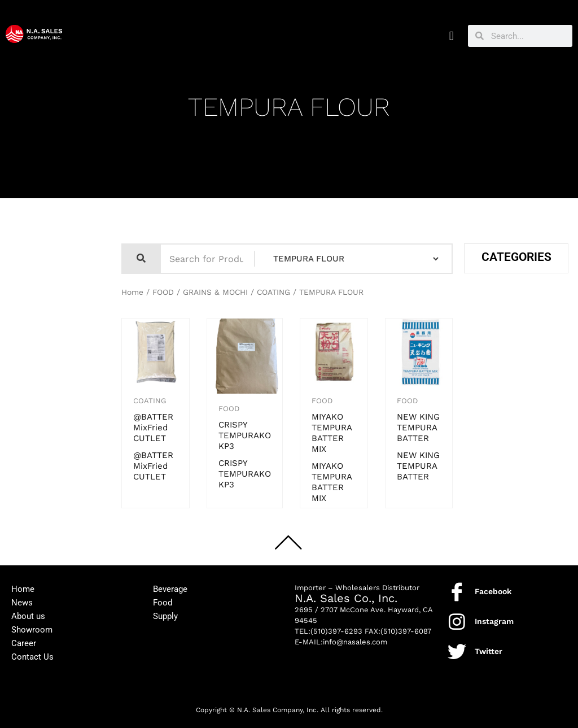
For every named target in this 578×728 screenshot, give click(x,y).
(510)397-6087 (406, 631)
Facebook (493, 591)
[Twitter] (457, 651)
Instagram (494, 621)
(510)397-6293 (336, 631)
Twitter (489, 651)
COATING (273, 292)
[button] (451, 36)
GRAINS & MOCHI (215, 292)
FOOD (163, 292)
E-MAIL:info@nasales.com (341, 642)
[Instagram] (457, 622)
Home (132, 292)
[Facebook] (457, 592)
